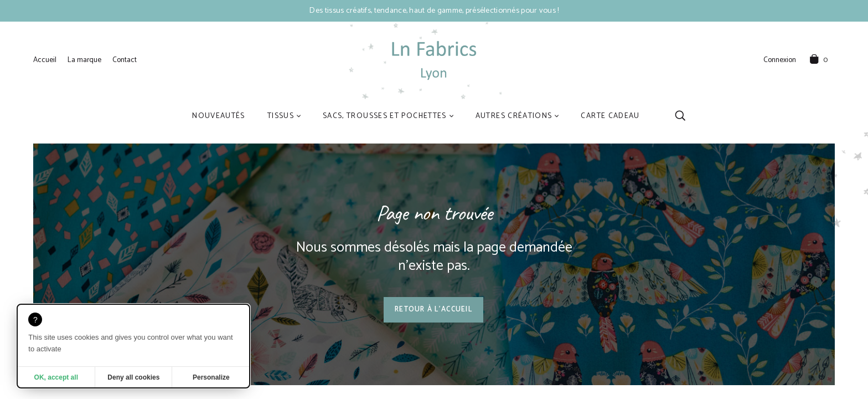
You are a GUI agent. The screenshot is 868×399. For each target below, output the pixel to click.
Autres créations (514, 116)
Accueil (45, 60)
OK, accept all (56, 377)
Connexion (780, 60)
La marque (84, 60)
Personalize (211, 377)
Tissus (281, 116)
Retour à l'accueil (433, 310)
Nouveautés (219, 116)
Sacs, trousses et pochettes (385, 116)
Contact (125, 60)
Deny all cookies (133, 377)
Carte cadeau (610, 116)
